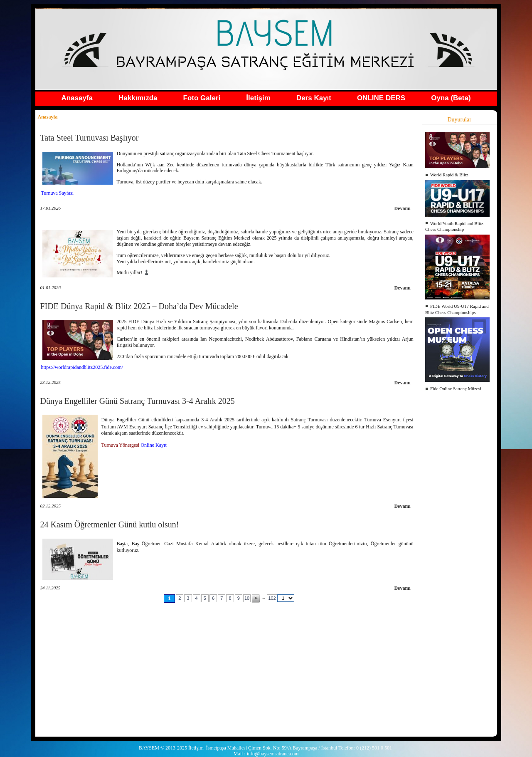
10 (247, 598)
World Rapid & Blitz (449, 175)
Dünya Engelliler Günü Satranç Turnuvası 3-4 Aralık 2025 (138, 401)
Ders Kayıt (314, 98)
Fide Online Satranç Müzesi (456, 388)
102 (272, 598)
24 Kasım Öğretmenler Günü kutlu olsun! (110, 524)
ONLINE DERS (381, 98)
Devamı (402, 208)
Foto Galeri (202, 98)
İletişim (258, 98)
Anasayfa (77, 98)
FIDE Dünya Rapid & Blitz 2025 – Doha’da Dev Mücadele (139, 306)
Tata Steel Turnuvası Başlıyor (90, 138)
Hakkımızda (138, 98)
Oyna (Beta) (451, 98)
